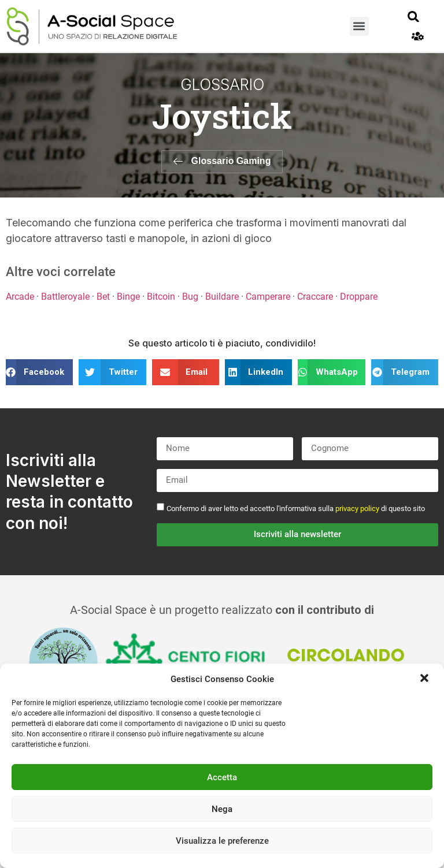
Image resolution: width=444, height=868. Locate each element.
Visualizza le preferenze (222, 841)
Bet (103, 297)
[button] (425, 679)
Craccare (315, 297)
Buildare (222, 297)
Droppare (359, 297)
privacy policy (357, 508)
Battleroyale (65, 297)
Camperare (268, 297)
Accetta (222, 777)
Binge (128, 297)
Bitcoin (161, 297)
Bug (190, 297)
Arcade (20, 297)
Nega (222, 809)
